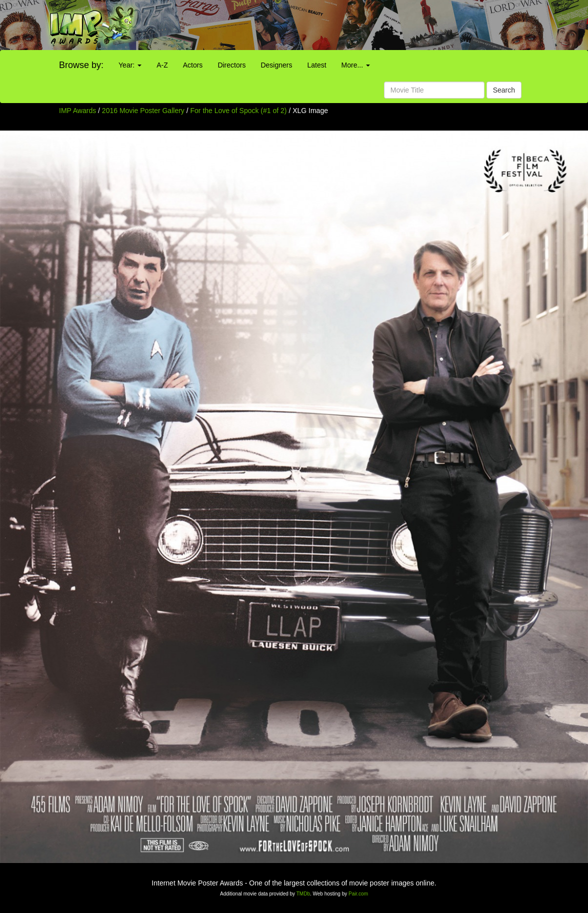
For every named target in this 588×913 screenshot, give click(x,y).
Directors (231, 65)
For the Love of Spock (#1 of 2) (239, 111)
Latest (316, 65)
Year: (130, 65)
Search (504, 90)
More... (356, 65)
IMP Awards (77, 111)
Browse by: (81, 65)
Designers (276, 65)
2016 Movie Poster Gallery (143, 111)
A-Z (162, 65)
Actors (193, 65)
